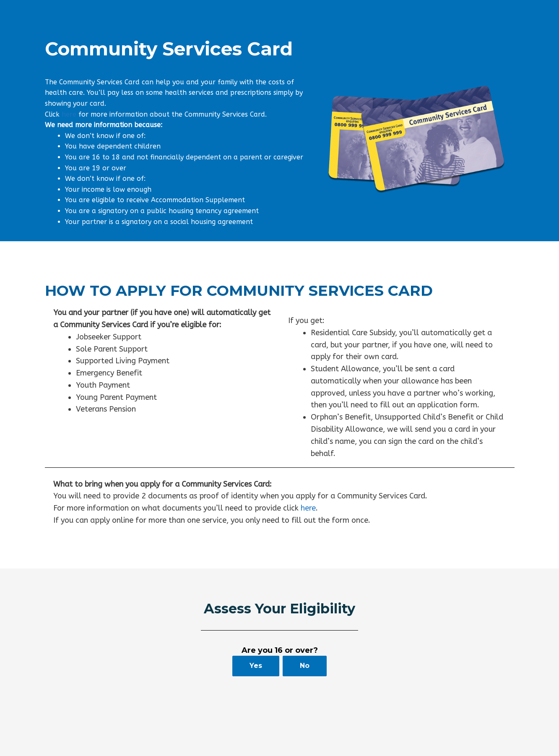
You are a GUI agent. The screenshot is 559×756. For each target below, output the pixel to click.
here (69, 114)
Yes (256, 666)
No (305, 666)
